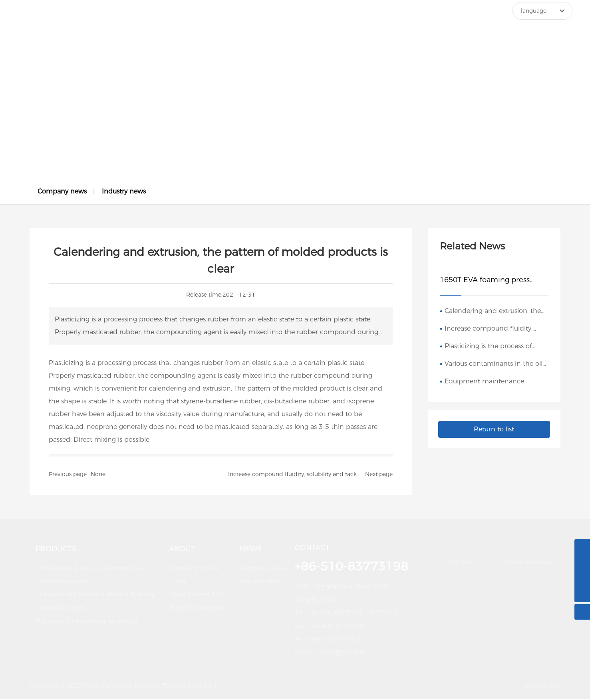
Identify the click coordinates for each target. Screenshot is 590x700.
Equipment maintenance (484, 383)
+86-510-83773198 (336, 614)
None (98, 476)
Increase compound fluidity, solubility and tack (292, 476)
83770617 (383, 614)
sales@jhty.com (343, 654)
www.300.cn (542, 687)
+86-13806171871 (335, 641)
